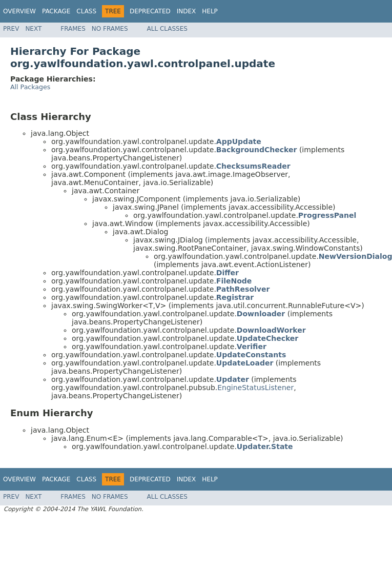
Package (56, 11)
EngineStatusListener (255, 388)
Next (33, 29)
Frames (73, 29)
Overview (19, 11)
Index (187, 11)
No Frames (110, 29)
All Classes (167, 29)
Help (210, 11)
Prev (11, 29)
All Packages (30, 87)
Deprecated (150, 11)
